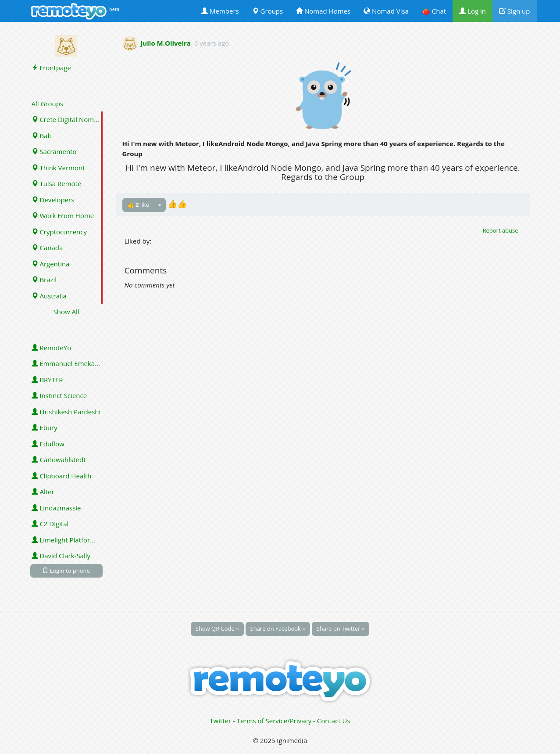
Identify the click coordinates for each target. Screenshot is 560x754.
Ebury (45, 427)
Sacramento (54, 151)
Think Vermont (58, 168)
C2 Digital (50, 524)
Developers (53, 200)
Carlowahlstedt (59, 460)
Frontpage (51, 68)
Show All (66, 312)
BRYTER (47, 380)
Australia (49, 296)
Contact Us (334, 721)
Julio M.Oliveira (166, 43)
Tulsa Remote (57, 183)
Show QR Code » (217, 628)
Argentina (51, 264)
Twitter (220, 721)
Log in (473, 11)
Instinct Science (59, 395)
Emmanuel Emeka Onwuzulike (67, 363)
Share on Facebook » (278, 628)
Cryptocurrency (59, 232)
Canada (47, 248)
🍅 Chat (434, 11)
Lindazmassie (56, 508)
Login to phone (66, 571)
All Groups (48, 104)
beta (114, 9)
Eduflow (48, 444)
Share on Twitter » (341, 628)
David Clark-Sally (61, 556)
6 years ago (212, 43)
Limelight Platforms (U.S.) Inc (67, 540)
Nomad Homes (323, 11)
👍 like (138, 205)
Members (220, 11)
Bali (41, 136)
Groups (268, 11)
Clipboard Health (62, 476)
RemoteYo (52, 348)
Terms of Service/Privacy (274, 721)
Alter (43, 492)
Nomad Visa (386, 11)
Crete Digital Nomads (67, 119)
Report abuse (500, 230)
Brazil (44, 280)
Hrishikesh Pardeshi (66, 412)
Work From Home (63, 215)
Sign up (515, 11)
